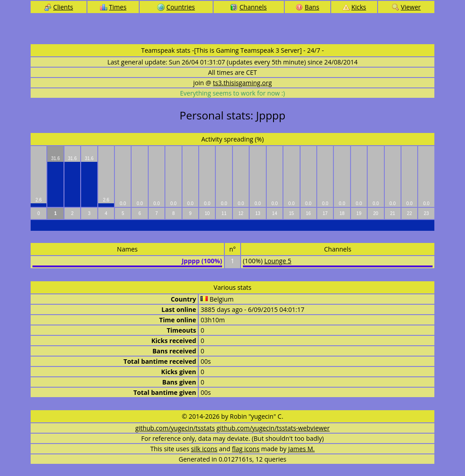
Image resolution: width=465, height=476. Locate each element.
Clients (59, 7)
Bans (307, 7)
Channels (248, 7)
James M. (302, 449)
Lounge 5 (278, 261)
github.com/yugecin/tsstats (175, 428)
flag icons (246, 449)
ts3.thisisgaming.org (243, 83)
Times (113, 7)
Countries (176, 7)
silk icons (204, 449)
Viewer (406, 7)
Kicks (354, 7)
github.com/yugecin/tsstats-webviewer (273, 428)
